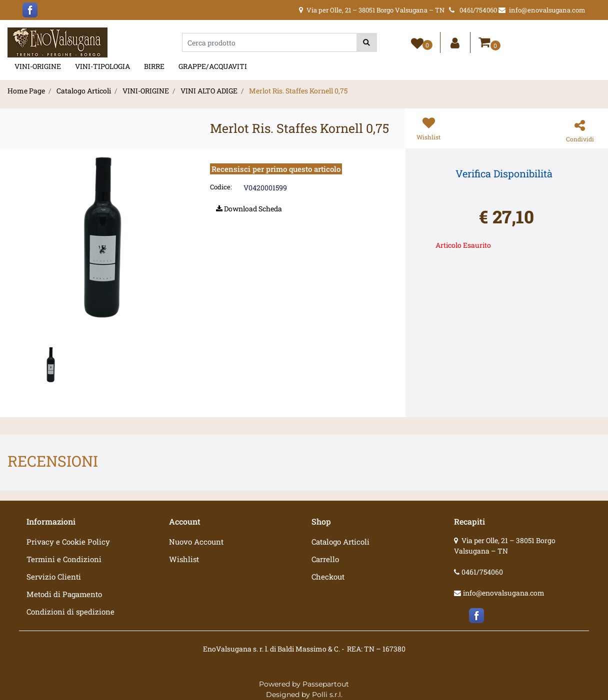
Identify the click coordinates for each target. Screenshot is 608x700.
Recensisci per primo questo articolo (276, 169)
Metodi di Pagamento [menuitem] (64, 594)
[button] (367, 42)
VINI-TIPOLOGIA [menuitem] (102, 66)
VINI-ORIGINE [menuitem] (38, 66)
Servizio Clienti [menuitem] (54, 577)
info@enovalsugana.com (504, 593)
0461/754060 (482, 572)
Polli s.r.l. (327, 695)
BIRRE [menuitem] (154, 66)
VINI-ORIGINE (146, 91)
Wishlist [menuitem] (184, 559)
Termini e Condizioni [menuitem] (64, 559)
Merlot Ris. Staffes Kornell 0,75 (298, 91)
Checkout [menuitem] (328, 577)
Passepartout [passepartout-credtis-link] (326, 684)
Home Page (26, 91)
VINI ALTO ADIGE (209, 91)
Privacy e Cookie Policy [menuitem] (68, 542)
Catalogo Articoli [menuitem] (340, 542)
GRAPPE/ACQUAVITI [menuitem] (213, 66)
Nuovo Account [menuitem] (196, 542)
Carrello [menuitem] (325, 559)
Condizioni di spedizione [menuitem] (70, 612)
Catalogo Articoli (84, 91)
